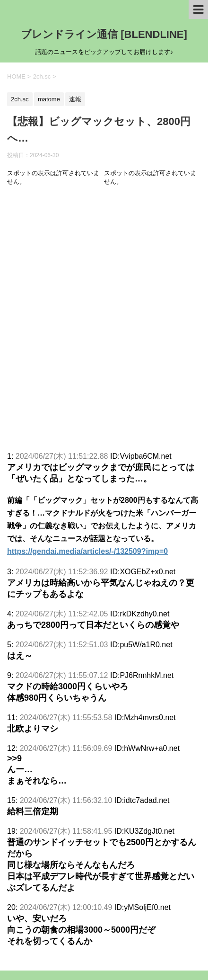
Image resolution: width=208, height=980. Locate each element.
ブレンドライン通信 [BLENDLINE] (104, 34)
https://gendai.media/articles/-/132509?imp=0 (87, 551)
